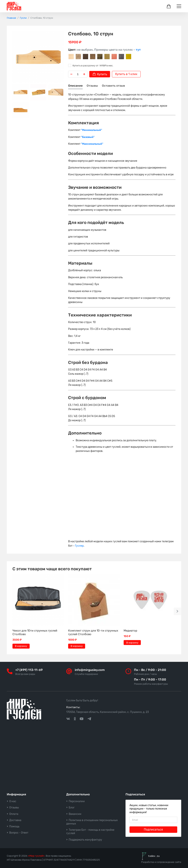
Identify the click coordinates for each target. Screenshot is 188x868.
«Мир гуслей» (36, 856)
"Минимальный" (92, 130)
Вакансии (75, 814)
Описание (75, 86)
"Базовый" (88, 137)
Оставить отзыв (113, 86)
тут (138, 50)
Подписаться (153, 830)
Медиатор (130, 631)
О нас (13, 801)
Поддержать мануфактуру (85, 840)
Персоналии (77, 801)
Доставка (15, 820)
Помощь (14, 826)
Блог (72, 808)
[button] (177, 611)
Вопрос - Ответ (19, 833)
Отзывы (92, 86)
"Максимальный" (92, 144)
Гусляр (79, 546)
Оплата (14, 814)
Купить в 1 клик (126, 74)
